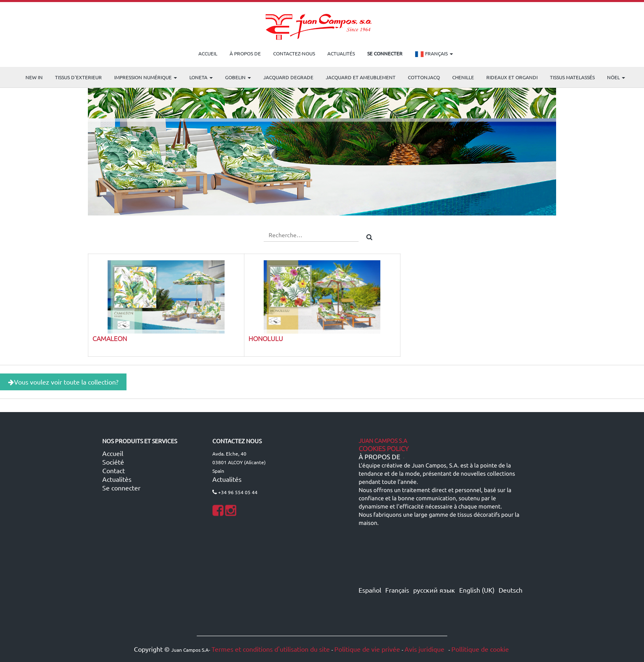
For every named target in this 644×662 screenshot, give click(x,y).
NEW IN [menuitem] (34, 77)
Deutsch (511, 590)
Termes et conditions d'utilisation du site (271, 649)
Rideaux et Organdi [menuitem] (512, 77)
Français (434, 54)
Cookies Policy (384, 449)
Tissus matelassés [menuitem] (572, 77)
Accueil (113, 453)
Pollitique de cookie (480, 649)
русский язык (434, 590)
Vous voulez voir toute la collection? (63, 382)
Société (113, 462)
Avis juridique (425, 649)
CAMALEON (110, 338)
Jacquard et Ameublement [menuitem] (361, 77)
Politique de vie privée (367, 649)
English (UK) (477, 590)
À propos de (379, 457)
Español (370, 590)
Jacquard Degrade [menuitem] (288, 77)
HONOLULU (266, 338)
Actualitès (117, 479)
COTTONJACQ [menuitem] (424, 77)
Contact (114, 470)
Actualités (227, 479)
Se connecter (121, 488)
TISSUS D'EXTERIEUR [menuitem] (78, 77)
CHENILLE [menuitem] (463, 77)
